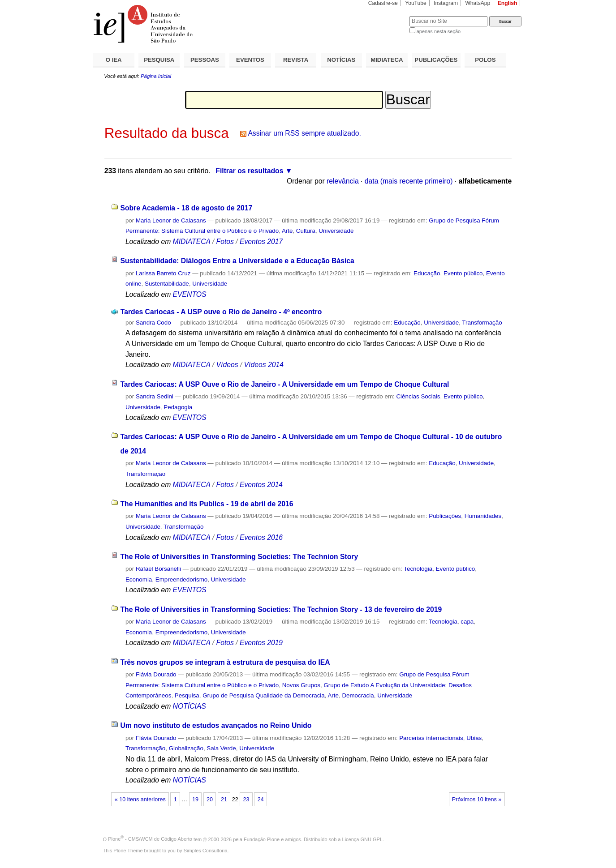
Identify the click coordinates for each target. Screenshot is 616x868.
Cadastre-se (383, 3)
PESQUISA (159, 60)
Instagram (446, 3)
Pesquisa (187, 695)
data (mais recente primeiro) (409, 181)
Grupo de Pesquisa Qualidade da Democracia (264, 695)
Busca (388, 16)
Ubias (474, 738)
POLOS (485, 60)
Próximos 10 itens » (477, 800)
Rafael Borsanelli (158, 569)
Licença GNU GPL (362, 839)
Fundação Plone (262, 839)
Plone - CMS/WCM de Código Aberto (150, 839)
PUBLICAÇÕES (436, 60)
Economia (139, 579)
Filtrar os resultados (249, 171)
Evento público (463, 273)
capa (467, 622)
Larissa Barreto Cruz (163, 273)
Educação (427, 273)
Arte (287, 231)
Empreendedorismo (182, 579)
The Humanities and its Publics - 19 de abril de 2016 (207, 504)
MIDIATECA (387, 60)
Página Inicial (156, 76)
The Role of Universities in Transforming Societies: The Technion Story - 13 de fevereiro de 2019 (281, 609)
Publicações (445, 516)
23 (246, 800)
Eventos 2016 (261, 537)
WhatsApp (478, 3)
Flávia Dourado (156, 674)
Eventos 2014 (261, 485)
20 (210, 800)
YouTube (416, 3)
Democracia (358, 695)
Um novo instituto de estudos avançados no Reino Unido (216, 725)
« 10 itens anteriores (140, 800)
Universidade (336, 231)
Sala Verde (221, 748)
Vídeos (227, 365)
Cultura (306, 231)
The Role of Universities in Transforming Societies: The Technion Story (239, 557)
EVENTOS (250, 60)
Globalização (186, 748)
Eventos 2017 (261, 242)
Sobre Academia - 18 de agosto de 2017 (186, 208)
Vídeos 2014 (264, 365)
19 (195, 800)
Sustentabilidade (167, 284)
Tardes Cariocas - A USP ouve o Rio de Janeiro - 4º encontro (221, 312)
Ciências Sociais (418, 396)
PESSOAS (205, 60)
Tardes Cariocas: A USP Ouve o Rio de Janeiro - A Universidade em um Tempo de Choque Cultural (284, 384)
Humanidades (483, 516)
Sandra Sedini (155, 396)
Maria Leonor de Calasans (171, 220)
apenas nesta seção (439, 31)
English (508, 3)
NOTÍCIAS (341, 60)
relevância (343, 181)
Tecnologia (418, 569)
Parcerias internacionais (431, 738)
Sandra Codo (153, 323)
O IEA (114, 60)
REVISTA (296, 60)
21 (224, 800)
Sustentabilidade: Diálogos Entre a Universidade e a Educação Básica (237, 261)
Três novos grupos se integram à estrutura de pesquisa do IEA (225, 662)
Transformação (482, 323)
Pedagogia (178, 407)
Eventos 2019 (261, 643)
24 (261, 800)
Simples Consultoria (206, 851)
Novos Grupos (301, 685)
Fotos (225, 242)
